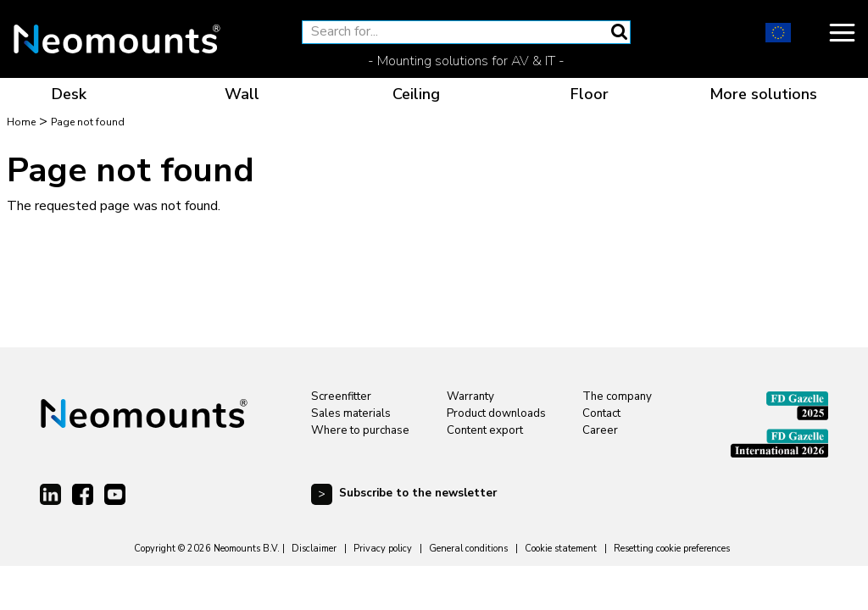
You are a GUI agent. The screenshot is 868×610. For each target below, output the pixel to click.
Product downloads (496, 413)
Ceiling (416, 94)
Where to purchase (360, 430)
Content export (485, 430)
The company (617, 396)
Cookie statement (561, 549)
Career (600, 430)
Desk (69, 94)
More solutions (763, 94)
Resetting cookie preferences (672, 549)
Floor (590, 94)
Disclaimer (314, 549)
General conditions (468, 549)
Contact (601, 413)
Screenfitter (341, 396)
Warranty (470, 396)
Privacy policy (383, 549)
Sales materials (351, 413)
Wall (242, 94)
